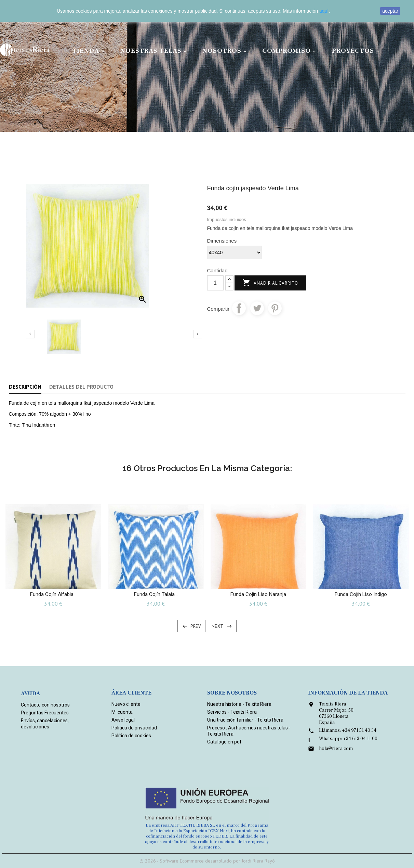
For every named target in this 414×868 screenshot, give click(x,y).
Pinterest (275, 308)
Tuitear (257, 308)
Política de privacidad (134, 728)
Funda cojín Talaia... (156, 594)
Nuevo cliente (126, 704)
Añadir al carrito (270, 283)
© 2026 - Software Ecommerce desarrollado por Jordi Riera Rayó (207, 861)
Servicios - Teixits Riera (232, 712)
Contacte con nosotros (45, 705)
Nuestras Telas (155, 51)
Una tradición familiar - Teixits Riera (245, 720)
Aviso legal (123, 720)
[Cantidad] (215, 283)
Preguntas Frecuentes (45, 713)
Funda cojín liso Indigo (361, 594)
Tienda (89, 51)
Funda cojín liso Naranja (258, 594)
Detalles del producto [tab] (81, 387)
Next (218, 626)
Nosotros (225, 51)
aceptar (390, 11)
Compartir (239, 308)
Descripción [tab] (25, 387)
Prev (196, 626)
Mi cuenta (122, 712)
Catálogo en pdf (224, 742)
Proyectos (357, 51)
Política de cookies (131, 736)
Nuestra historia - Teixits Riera (239, 704)
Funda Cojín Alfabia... (53, 594)
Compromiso (290, 51)
